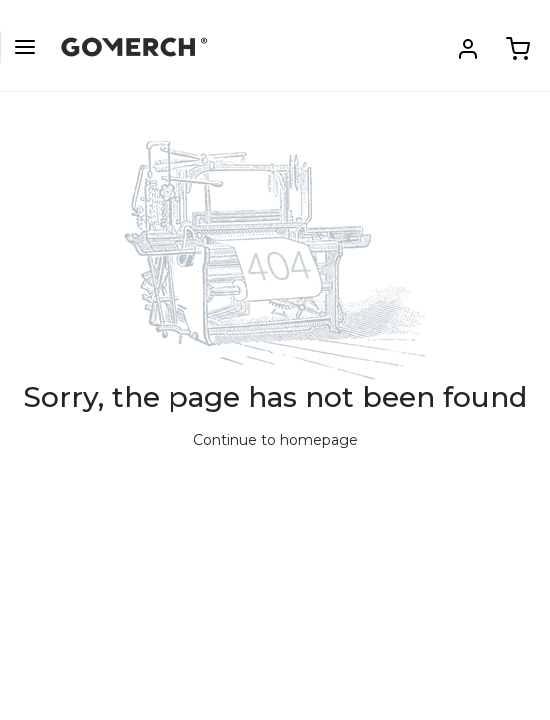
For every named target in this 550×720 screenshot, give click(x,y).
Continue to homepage (275, 440)
